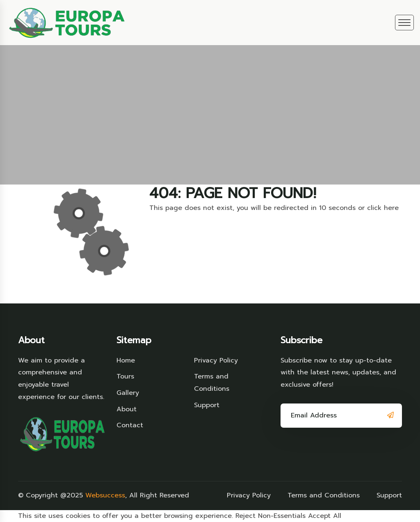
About (127, 409)
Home (126, 360)
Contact (130, 425)
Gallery (128, 393)
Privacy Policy (216, 360)
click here (383, 208)
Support (207, 405)
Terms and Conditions (212, 383)
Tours (125, 376)
